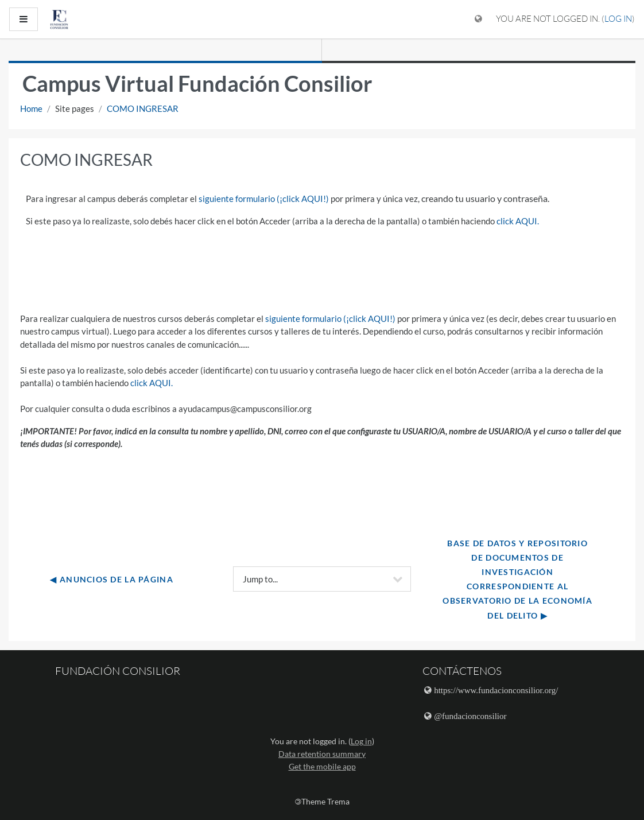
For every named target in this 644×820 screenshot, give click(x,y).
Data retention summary (322, 754)
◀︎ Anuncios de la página (111, 579)
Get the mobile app (322, 766)
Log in (618, 19)
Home (31, 108)
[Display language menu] (478, 19)
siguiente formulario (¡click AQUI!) (264, 199)
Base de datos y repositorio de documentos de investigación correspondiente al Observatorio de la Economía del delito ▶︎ (519, 579)
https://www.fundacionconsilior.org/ (496, 690)
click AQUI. (518, 221)
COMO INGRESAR (143, 108)
